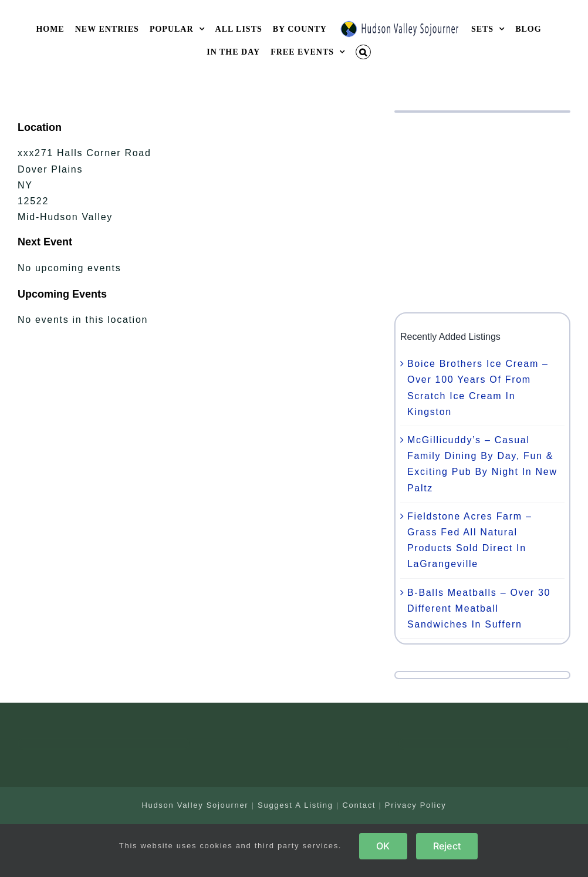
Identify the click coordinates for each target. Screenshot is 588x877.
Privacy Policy (416, 805)
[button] (363, 52)
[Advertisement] (482, 212)
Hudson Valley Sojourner (195, 805)
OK (383, 846)
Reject (447, 846)
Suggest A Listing (295, 805)
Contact (359, 805)
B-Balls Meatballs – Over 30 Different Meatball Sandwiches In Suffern (479, 608)
